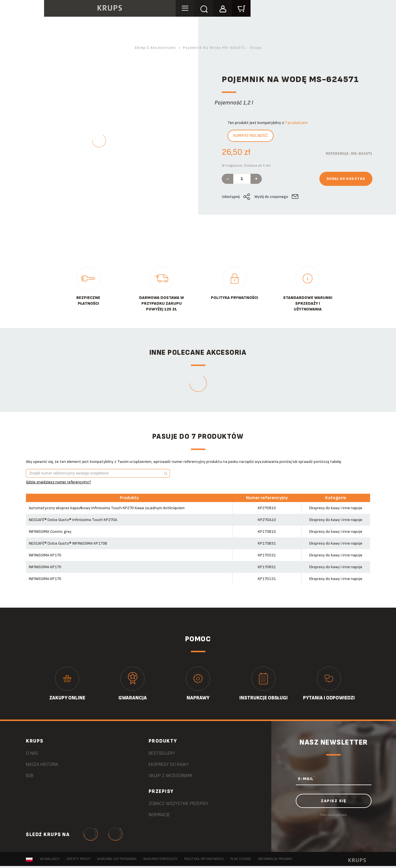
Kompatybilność (251, 136)
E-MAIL (307, 779)
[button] (245, 9)
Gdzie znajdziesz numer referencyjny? (58, 482)
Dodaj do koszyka (346, 179)
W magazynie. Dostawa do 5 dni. (247, 166)
